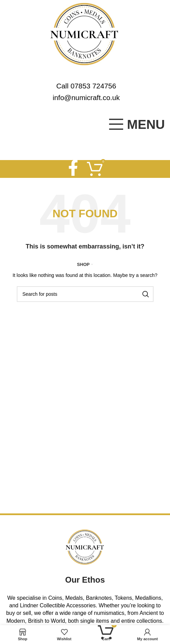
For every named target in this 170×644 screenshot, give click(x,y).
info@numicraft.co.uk (86, 98)
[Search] (85, 294)
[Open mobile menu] (136, 124)
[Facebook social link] (73, 169)
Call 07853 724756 (86, 86)
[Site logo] (85, 34)
